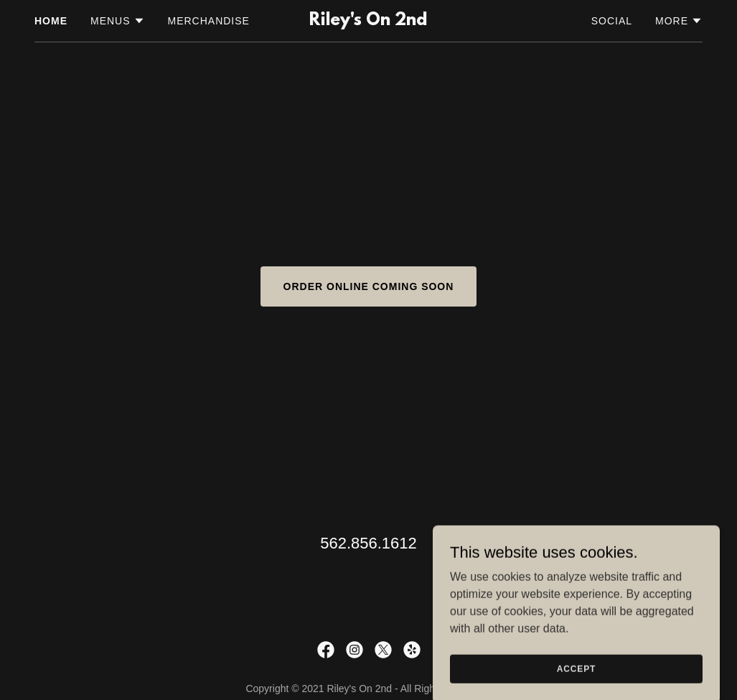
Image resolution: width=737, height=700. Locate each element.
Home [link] (51, 21)
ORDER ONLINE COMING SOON (369, 286)
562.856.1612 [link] (368, 543)
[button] (118, 21)
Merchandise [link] (209, 21)
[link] (368, 21)
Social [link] (612, 21)
